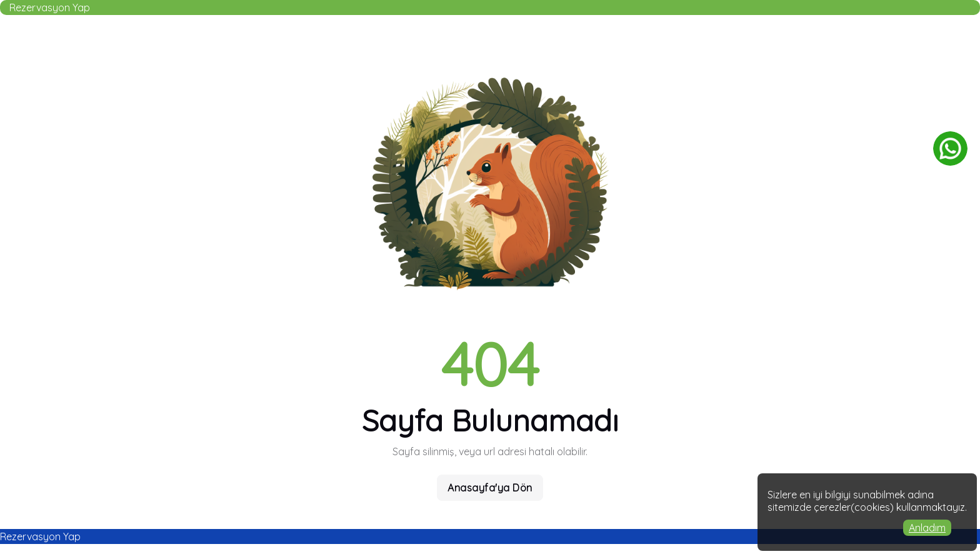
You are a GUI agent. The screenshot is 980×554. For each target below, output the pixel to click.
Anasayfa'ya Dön (490, 488)
